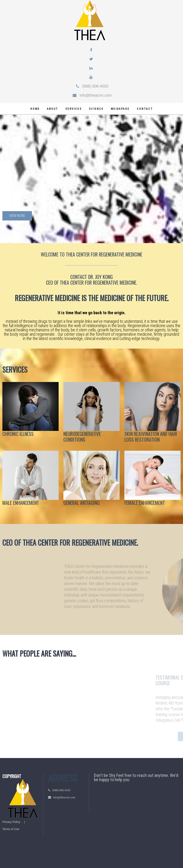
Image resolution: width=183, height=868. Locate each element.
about (53, 109)
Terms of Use (11, 829)
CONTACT (79, 277)
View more (17, 216)
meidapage (120, 109)
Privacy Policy (11, 822)
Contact (145, 109)
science (96, 109)
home (35, 109)
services (74, 109)
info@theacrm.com (94, 95)
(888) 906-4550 (94, 86)
